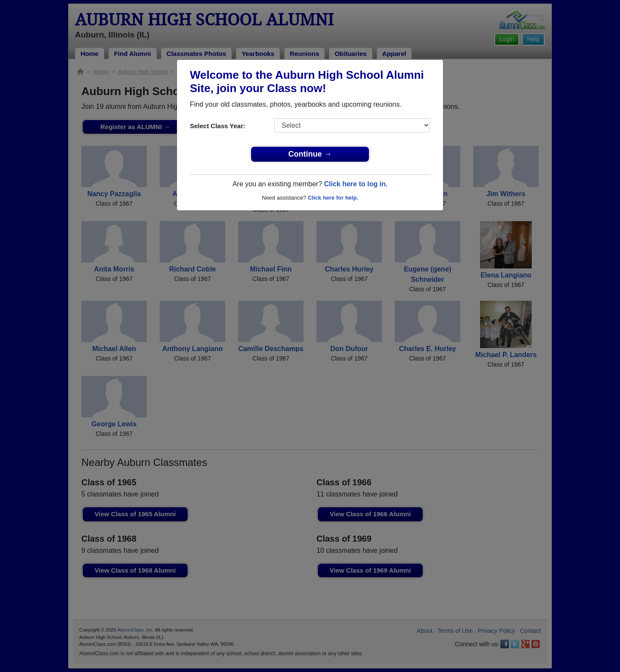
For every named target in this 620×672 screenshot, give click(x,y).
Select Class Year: (218, 126)
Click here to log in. (356, 184)
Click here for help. (333, 198)
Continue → (310, 154)
